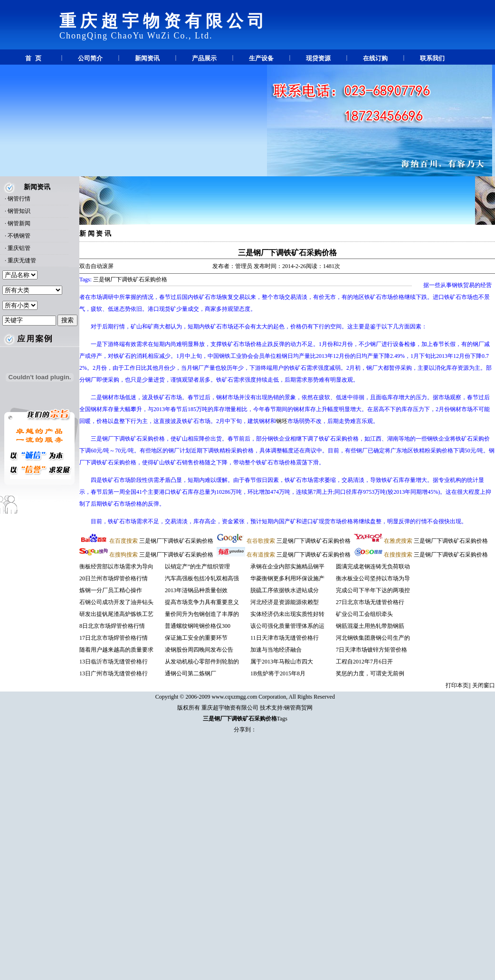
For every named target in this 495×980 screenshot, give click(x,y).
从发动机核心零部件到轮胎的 (202, 662)
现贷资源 (318, 58)
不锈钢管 (19, 236)
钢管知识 (19, 211)
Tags (282, 719)
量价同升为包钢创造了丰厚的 (202, 614)
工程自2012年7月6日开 (364, 662)
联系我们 (432, 58)
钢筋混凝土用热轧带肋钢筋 (370, 626)
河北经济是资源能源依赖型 (285, 602)
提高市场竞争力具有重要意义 (202, 602)
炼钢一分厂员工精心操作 (111, 590)
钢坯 (282, 421)
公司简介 (90, 58)
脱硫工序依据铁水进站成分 (285, 590)
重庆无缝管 (22, 260)
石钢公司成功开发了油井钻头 (116, 602)
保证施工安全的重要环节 (196, 638)
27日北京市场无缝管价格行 (370, 602)
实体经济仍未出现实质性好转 (287, 614)
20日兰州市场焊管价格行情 (114, 578)
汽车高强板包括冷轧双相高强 (202, 578)
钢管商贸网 (298, 708)
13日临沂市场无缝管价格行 (114, 662)
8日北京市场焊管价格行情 (112, 626)
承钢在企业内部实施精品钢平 (287, 567)
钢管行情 (19, 199)
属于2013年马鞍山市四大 (282, 662)
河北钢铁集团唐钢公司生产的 (373, 638)
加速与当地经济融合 (276, 650)
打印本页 (457, 685)
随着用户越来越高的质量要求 (116, 650)
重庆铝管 (19, 248)
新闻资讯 (147, 58)
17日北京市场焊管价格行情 (114, 638)
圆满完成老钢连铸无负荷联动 (373, 567)
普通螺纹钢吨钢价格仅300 (198, 626)
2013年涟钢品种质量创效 (196, 590)
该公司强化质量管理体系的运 (287, 626)
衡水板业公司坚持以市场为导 (373, 578)
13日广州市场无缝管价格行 (114, 673)
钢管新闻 (19, 223)
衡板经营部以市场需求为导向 (116, 567)
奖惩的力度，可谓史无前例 (370, 673)
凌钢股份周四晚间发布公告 (199, 650)
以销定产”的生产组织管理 (197, 567)
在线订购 (375, 58)
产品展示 (204, 58)
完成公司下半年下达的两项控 (373, 590)
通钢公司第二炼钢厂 (190, 673)
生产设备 (261, 58)
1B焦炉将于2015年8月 (278, 673)
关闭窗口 (484, 685)
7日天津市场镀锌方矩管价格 (371, 650)
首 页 (33, 58)
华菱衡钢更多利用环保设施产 (287, 578)
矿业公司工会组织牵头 (364, 614)
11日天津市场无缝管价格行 (285, 638)
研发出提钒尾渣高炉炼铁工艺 (116, 614)
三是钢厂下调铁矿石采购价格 (287, 253)
